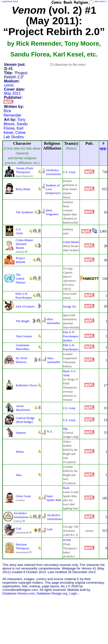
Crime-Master (71, 242)
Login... (75, 593)
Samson (21, 433)
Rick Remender (13, 113)
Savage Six (70, 306)
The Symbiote (25, 212)
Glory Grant (23, 496)
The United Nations (21, 278)
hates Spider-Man (54, 498)
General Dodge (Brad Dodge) (25, 420)
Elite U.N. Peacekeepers (24, 296)
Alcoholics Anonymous (53, 172)
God (18, 528)
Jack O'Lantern (25, 306)
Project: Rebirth (21, 260)
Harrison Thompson (22, 546)
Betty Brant (23, 189)
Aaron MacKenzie (23, 408)
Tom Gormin (24, 336)
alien (48, 210)
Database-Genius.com (19, 593)
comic (9, 85)
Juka (19, 475)
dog (65, 429)
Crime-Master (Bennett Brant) (25, 244)
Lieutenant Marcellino (23, 347)
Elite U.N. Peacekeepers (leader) (71, 336)
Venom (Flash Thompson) (24, 170)
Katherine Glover (27, 385)
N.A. (50, 431)
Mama (20, 452)
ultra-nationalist (53, 321)
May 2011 (12, 93)
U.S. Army (69, 172)
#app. (103, 146)
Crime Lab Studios (15, 135)
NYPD (67, 540)
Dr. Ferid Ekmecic (21, 360)
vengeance (52, 214)
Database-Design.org (52, 593)
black (66, 371)
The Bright (23, 321)
